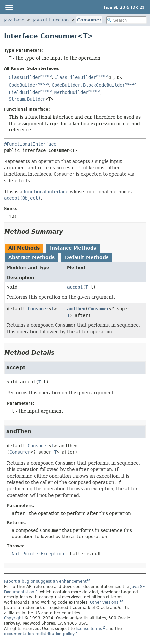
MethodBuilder (71, 92)
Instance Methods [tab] (73, 248)
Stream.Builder (27, 99)
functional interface (46, 192)
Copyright (14, 618)
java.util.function (51, 20)
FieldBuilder (25, 92)
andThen (76, 309)
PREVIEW (46, 76)
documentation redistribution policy (39, 634)
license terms (89, 629)
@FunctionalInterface (30, 144)
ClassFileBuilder (75, 77)
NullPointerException (38, 554)
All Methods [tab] (24, 248)
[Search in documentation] (126, 20)
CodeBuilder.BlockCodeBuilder (88, 85)
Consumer (89, 20)
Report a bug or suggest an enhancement (45, 581)
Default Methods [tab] (87, 257)
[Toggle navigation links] (9, 7)
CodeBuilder (23, 85)
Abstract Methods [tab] (32, 257)
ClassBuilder (25, 77)
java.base (14, 20)
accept (75, 287)
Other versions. (105, 602)
